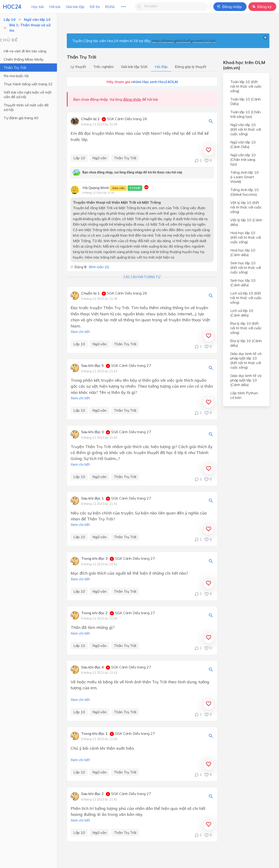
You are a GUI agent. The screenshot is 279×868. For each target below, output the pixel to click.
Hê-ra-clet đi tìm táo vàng (25, 51)
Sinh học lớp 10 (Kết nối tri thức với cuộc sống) (246, 268)
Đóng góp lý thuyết (191, 67)
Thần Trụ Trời (15, 68)
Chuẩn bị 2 (90, 119)
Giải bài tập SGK (134, 67)
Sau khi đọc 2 (93, 794)
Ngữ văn (99, 158)
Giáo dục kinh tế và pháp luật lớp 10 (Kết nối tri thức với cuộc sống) (246, 360)
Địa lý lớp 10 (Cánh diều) (246, 343)
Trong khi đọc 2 (94, 613)
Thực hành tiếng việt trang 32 (28, 84)
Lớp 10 (10, 19)
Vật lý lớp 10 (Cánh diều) (246, 222)
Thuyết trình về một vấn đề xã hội (26, 107)
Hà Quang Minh (112, 188)
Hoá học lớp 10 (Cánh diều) (243, 252)
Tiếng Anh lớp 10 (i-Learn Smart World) (244, 177)
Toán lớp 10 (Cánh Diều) (245, 101)
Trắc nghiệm (103, 67)
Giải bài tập (75, 7)
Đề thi (95, 7)
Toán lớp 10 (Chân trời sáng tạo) (245, 114)
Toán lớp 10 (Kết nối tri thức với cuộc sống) (246, 86)
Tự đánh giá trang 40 (21, 118)
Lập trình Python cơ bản (244, 395)
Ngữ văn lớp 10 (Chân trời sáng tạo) (243, 160)
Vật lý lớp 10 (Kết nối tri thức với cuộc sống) (246, 207)
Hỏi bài (55, 7)
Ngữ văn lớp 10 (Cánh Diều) (243, 144)
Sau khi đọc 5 (93, 366)
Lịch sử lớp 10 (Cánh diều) (242, 313)
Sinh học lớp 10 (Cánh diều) (243, 283)
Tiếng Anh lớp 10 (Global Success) (244, 192)
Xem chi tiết (80, 332)
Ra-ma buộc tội (16, 76)
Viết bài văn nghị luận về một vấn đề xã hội (28, 95)
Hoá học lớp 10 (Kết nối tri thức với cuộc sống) (246, 237)
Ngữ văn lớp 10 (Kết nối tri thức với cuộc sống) (246, 129)
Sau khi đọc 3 (93, 432)
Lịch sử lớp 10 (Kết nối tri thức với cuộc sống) (246, 298)
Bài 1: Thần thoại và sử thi (30, 28)
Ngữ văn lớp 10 (37, 19)
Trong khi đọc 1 (94, 734)
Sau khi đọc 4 (93, 667)
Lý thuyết (78, 67)
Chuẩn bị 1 (90, 293)
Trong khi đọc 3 (94, 559)
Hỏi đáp (161, 67)
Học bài (38, 7)
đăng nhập (132, 99)
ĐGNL (110, 7)
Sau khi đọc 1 (93, 498)
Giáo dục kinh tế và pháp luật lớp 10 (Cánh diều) (246, 380)
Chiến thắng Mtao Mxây (24, 59)
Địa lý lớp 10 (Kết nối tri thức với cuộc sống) (246, 328)
